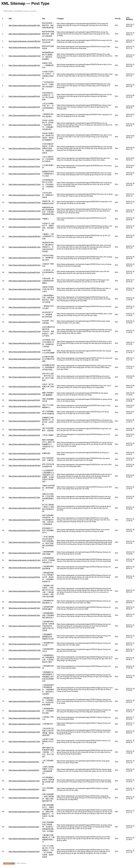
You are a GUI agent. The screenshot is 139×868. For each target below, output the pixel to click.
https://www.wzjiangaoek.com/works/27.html (25, 602)
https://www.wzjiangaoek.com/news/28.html (24, 591)
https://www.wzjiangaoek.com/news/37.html (24, 497)
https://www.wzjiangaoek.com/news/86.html (24, 65)
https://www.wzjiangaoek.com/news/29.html (24, 577)
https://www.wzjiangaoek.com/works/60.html (25, 307)
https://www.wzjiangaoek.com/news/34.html (24, 530)
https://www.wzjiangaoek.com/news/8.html (24, 770)
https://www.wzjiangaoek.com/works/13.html (25, 724)
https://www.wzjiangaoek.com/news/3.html (24, 827)
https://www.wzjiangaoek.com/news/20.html (24, 659)
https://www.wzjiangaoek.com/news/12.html (24, 732)
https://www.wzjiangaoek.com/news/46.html (24, 421)
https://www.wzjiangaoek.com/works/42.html (25, 453)
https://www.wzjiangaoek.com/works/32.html (25, 553)
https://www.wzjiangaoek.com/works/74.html (25, 184)
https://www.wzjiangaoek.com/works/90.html (25, 34)
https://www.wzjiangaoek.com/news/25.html (24, 615)
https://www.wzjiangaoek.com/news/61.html (24, 299)
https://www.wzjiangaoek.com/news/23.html (24, 637)
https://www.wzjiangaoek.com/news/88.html (24, 47)
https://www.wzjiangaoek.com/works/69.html (25, 227)
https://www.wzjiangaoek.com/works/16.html (25, 701)
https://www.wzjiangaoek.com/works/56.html (25, 343)
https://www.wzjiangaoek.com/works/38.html (25, 488)
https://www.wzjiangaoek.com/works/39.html (25, 476)
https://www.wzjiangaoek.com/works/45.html (25, 429)
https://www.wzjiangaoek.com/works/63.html (25, 281)
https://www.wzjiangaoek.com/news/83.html (24, 96)
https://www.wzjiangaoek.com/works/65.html (25, 265)
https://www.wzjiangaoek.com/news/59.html (24, 315)
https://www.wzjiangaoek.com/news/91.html (24, 25)
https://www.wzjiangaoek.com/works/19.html (25, 667)
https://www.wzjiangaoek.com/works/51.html (25, 386)
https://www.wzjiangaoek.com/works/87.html (25, 56)
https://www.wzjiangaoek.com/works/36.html (25, 508)
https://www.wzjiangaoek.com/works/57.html (25, 331)
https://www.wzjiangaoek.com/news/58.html (24, 322)
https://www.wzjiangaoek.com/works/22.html (25, 644)
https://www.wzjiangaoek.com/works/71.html (25, 211)
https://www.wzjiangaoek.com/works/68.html (25, 236)
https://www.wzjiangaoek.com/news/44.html (24, 435)
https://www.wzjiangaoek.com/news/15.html (24, 711)
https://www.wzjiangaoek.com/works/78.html (25, 148)
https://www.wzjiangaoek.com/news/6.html (24, 789)
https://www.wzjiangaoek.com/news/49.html (24, 400)
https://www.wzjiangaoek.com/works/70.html (25, 219)
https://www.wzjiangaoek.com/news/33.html (24, 542)
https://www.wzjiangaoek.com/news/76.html (24, 166)
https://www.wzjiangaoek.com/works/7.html (24, 781)
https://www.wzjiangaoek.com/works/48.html (25, 406)
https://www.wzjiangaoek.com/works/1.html (24, 851)
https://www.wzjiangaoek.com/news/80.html (24, 125)
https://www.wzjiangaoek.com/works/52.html (25, 377)
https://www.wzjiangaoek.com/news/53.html (24, 367)
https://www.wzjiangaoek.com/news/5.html (24, 798)
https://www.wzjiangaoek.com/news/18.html (24, 677)
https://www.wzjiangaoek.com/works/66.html (25, 258)
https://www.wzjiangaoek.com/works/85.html (25, 75)
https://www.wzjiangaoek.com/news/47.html (24, 413)
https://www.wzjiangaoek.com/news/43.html (24, 444)
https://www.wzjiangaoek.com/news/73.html (24, 195)
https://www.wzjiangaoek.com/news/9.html (24, 762)
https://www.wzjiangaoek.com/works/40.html (25, 465)
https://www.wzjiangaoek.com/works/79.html (25, 137)
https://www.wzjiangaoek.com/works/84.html (25, 86)
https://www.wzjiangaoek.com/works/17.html (25, 689)
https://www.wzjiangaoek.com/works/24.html (25, 626)
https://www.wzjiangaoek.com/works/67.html (25, 247)
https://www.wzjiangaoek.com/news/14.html (24, 718)
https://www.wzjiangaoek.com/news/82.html (24, 107)
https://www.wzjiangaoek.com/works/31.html (25, 560)
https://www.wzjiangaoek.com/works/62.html (25, 289)
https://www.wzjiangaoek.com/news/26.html (24, 608)
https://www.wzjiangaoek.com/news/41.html (24, 459)
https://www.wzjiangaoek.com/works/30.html (25, 568)
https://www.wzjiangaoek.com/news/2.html (24, 839)
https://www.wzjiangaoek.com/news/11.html (24, 741)
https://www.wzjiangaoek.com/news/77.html (24, 159)
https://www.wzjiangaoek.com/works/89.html (25, 41)
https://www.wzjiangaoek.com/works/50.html (25, 394)
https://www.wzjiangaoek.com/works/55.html (25, 352)
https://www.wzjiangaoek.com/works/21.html (25, 650)
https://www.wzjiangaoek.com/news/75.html (24, 174)
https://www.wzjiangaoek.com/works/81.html (25, 115)
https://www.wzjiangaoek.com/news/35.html (24, 520)
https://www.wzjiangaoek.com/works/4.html (24, 812)
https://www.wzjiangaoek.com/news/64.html (24, 272)
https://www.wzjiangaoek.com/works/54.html (25, 359)
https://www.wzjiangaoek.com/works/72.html (25, 202)
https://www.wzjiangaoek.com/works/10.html (25, 752)
